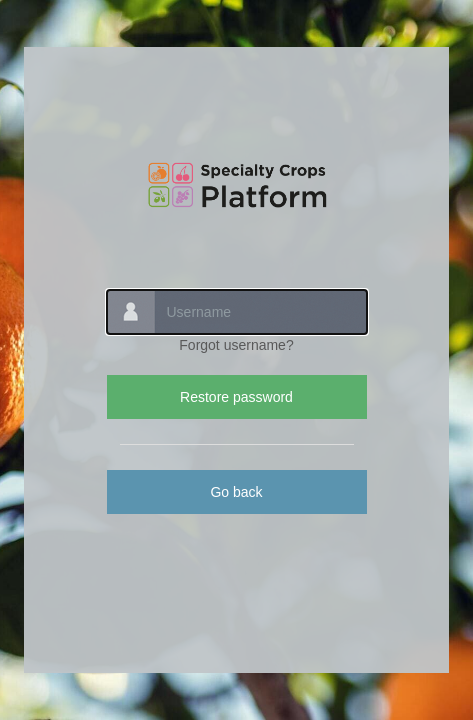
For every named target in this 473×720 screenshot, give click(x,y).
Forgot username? (236, 345)
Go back (236, 492)
